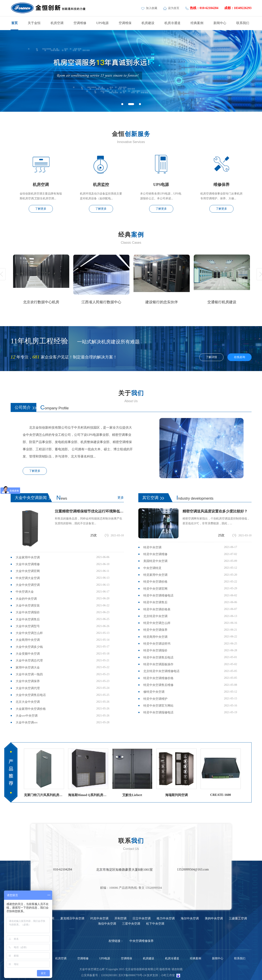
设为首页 (172, 8)
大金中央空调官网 (28, 571)
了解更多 (41, 209)
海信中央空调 (107, 924)
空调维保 (125, 23)
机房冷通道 (172, 23)
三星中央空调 (131, 924)
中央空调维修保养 (142, 941)
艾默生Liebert (132, 795)
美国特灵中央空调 (155, 561)
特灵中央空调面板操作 (158, 664)
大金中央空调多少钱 (29, 647)
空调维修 (80, 23)
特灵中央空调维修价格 (158, 678)
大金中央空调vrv (27, 722)
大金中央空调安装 (28, 606)
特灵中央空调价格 (155, 582)
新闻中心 (220, 23)
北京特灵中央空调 (155, 616)
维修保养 (221, 185)
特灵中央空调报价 (155, 650)
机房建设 (148, 23)
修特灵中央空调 (154, 692)
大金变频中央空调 (28, 654)
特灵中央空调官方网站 (158, 706)
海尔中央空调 (190, 918)
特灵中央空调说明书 (157, 644)
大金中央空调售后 (28, 619)
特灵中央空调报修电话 (158, 712)
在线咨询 (240, 357)
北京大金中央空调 (28, 702)
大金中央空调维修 (28, 564)
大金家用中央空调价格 (31, 709)
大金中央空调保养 (28, 681)
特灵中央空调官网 (155, 589)
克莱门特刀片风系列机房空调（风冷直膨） (44, 795)
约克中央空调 (99, 918)
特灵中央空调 (152, 547)
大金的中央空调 (26, 599)
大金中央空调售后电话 (31, 695)
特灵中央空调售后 (155, 602)
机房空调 (57, 23)
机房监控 (101, 185)
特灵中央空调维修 (155, 554)
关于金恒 (34, 23)
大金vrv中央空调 (27, 716)
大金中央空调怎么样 (29, 633)
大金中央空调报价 (28, 612)
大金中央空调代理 (28, 688)
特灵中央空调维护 (155, 699)
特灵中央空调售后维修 (158, 685)
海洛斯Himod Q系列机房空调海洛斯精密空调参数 (88, 795)
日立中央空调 (142, 918)
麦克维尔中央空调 (72, 918)
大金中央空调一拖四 (29, 674)
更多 (121, 498)
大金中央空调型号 (28, 626)
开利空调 (120, 918)
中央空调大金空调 (28, 578)
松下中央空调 (155, 924)
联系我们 (243, 23)
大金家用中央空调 (28, 557)
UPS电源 (102, 23)
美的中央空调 (214, 918)
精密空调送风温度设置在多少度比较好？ (215, 511)
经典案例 (197, 23)
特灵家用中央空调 (155, 575)
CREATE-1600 (221, 795)
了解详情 (211, 357)
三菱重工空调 (238, 918)
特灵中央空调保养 (155, 630)
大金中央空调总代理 (29, 660)
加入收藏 (149, 8)
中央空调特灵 (152, 568)
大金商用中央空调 (28, 640)
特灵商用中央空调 (155, 637)
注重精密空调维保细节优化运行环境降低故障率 (89, 511)
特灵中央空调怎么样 (157, 623)
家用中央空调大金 (28, 668)
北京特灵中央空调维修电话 (161, 671)
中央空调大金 (25, 592)
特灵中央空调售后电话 (158, 657)
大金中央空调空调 (28, 585)
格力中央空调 (166, 918)
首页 (14, 23)
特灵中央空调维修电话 (158, 596)
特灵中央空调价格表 (157, 609)
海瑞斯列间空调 (176, 795)
